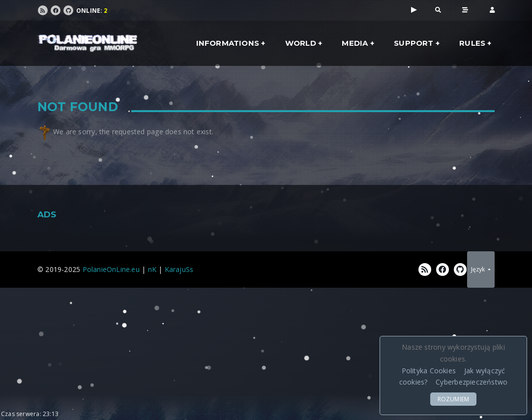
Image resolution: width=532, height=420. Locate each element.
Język (479, 269)
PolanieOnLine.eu (111, 269)
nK (152, 269)
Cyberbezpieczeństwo (472, 382)
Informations (228, 43)
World (301, 43)
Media (355, 43)
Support (414, 43)
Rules (472, 43)
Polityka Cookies (429, 371)
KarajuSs (179, 269)
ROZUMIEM (454, 399)
